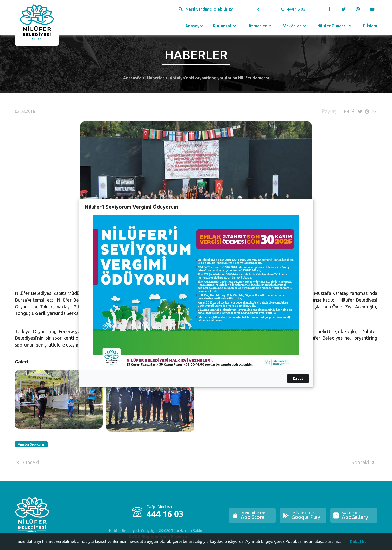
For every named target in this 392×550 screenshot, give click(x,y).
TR (257, 9)
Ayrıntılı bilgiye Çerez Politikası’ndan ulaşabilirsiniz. (293, 543)
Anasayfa (194, 26)
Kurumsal (225, 26)
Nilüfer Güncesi (335, 26)
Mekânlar (295, 26)
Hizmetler (260, 26)
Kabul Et (358, 543)
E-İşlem (370, 26)
